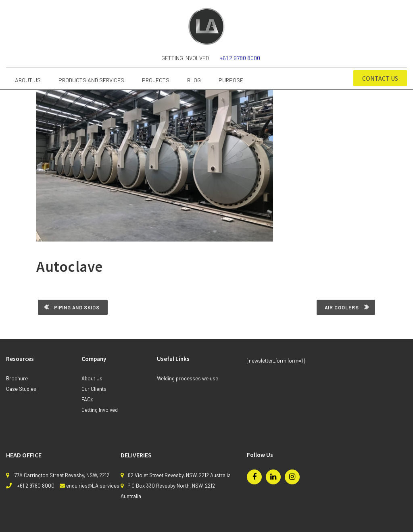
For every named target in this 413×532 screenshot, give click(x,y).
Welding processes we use (188, 378)
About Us (92, 378)
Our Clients (94, 389)
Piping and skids (77, 307)
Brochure (17, 378)
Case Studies (21, 389)
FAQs (88, 399)
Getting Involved (185, 58)
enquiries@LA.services (93, 486)
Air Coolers (342, 307)
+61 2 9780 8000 (240, 58)
